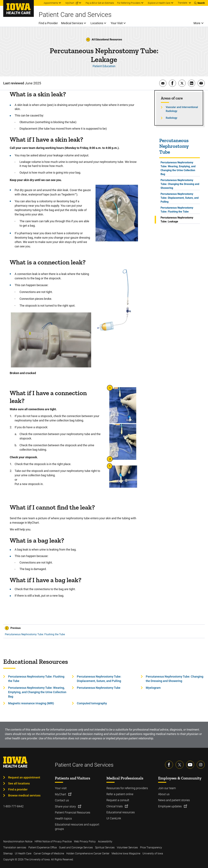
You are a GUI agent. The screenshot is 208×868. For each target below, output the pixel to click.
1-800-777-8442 (13, 806)
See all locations (19, 783)
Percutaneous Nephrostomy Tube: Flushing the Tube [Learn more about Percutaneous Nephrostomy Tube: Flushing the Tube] (36, 679)
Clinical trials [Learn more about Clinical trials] (115, 806)
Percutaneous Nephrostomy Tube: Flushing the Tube (177, 210)
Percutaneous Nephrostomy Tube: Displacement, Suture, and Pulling (180, 198)
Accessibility (105, 841)
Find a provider (18, 789)
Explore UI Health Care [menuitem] (159, 3)
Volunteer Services (127, 847)
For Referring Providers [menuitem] (129, 3)
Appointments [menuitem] (51, 3)
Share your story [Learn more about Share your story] (66, 806)
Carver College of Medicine (49, 853)
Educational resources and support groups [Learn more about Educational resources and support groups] (77, 827)
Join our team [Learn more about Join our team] (167, 788)
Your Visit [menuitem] (117, 23)
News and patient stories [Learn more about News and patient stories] (174, 800)
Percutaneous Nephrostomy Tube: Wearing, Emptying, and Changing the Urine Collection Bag (178, 168)
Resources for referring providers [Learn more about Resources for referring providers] (127, 788)
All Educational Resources (104, 40)
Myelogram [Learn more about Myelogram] (153, 688)
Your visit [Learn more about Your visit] (61, 788)
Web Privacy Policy (85, 841)
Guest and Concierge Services (76, 847)
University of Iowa (153, 853)
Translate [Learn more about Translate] (182, 3)
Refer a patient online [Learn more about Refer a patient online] (120, 794)
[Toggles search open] (199, 3)
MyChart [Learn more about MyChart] (61, 794)
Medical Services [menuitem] (72, 23)
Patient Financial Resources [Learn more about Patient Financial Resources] (73, 812)
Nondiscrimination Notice (18, 841)
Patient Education (104, 66)
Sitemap (8, 853)
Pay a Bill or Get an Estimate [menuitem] (100, 3)
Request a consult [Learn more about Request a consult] (118, 800)
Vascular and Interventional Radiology (182, 109)
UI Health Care (23, 853)
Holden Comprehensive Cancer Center (88, 853)
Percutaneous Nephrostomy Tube (174, 146)
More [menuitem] (197, 23)
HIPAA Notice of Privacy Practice (53, 841)
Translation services (15, 847)
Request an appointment (24, 777)
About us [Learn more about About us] (164, 794)
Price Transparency (151, 847)
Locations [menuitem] (97, 23)
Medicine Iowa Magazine (126, 853)
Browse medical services (24, 795)
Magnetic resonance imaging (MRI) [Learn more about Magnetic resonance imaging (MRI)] (31, 703)
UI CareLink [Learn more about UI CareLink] (114, 818)
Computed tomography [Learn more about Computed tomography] (92, 703)
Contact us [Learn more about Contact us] (62, 800)
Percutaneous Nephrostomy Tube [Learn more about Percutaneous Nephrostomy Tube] (99, 688)
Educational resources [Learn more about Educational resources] (121, 812)
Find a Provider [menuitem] (48, 23)
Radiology (172, 118)
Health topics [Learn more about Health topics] (63, 818)
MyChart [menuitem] (70, 3)
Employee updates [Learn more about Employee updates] (170, 806)
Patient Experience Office (43, 847)
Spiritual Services (105, 847)
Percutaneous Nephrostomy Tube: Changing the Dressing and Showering (180, 184)
